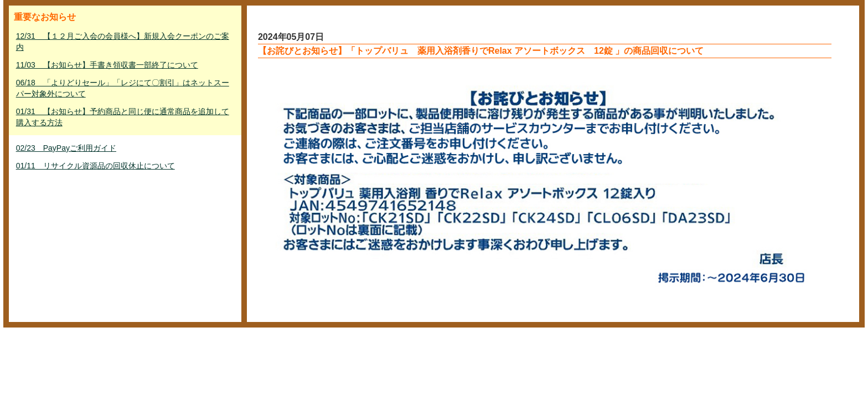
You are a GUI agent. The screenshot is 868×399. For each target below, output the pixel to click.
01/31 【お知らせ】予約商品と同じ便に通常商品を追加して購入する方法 (123, 117)
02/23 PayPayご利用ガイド (66, 148)
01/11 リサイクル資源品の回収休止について (95, 166)
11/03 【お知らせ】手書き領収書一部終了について (107, 65)
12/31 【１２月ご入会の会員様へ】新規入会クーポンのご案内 (123, 42)
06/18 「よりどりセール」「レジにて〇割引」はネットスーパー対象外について (123, 88)
